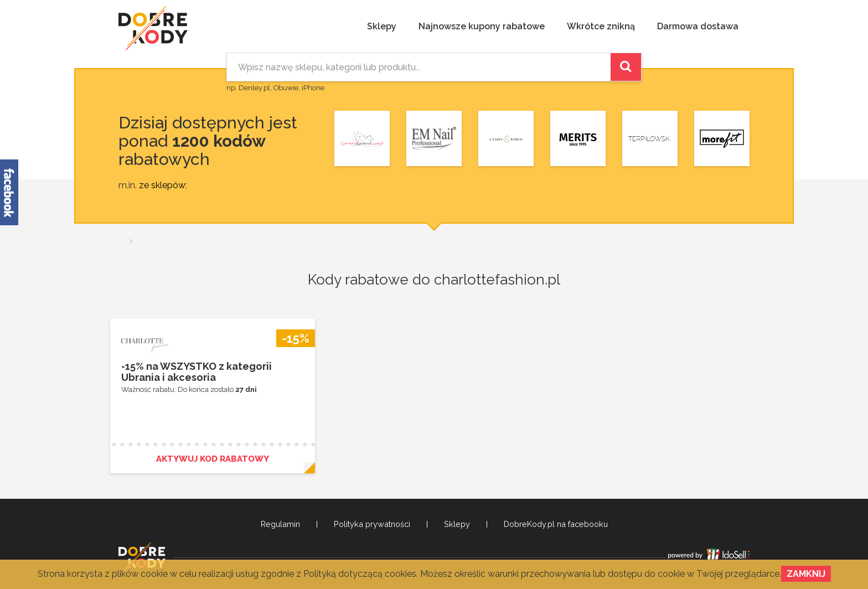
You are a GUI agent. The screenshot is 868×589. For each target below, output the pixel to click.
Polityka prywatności (372, 524)
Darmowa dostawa (698, 26)
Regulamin (280, 524)
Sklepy (382, 26)
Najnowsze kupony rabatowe (482, 26)
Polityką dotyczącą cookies (360, 574)
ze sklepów (162, 185)
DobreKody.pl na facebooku (556, 524)
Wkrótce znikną (601, 26)
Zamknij (806, 574)
